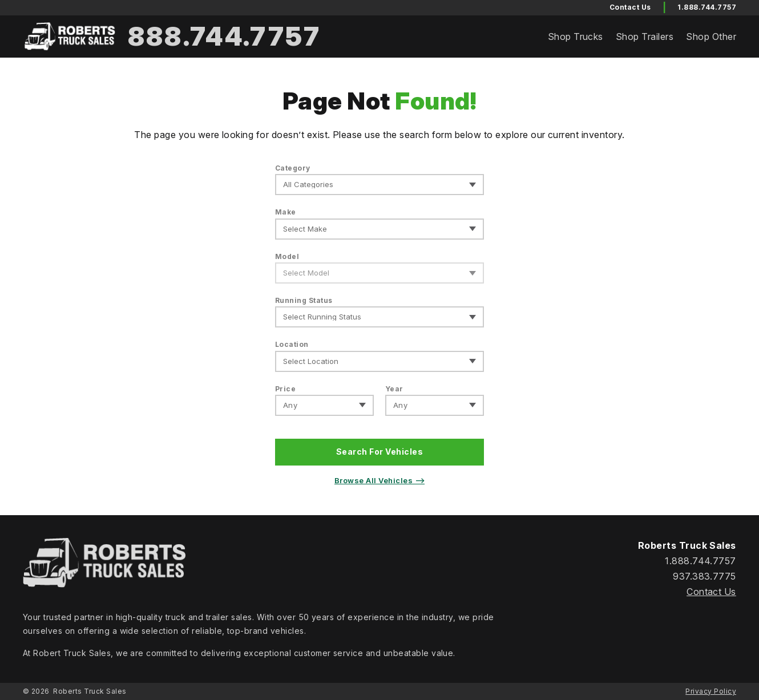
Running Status (304, 300)
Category (293, 168)
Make (286, 212)
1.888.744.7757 (707, 7)
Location (292, 344)
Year (394, 389)
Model (287, 256)
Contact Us (711, 592)
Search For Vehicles (379, 452)
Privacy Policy (711, 691)
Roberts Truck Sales (90, 691)
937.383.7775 (705, 576)
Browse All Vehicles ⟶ (379, 480)
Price (285, 389)
